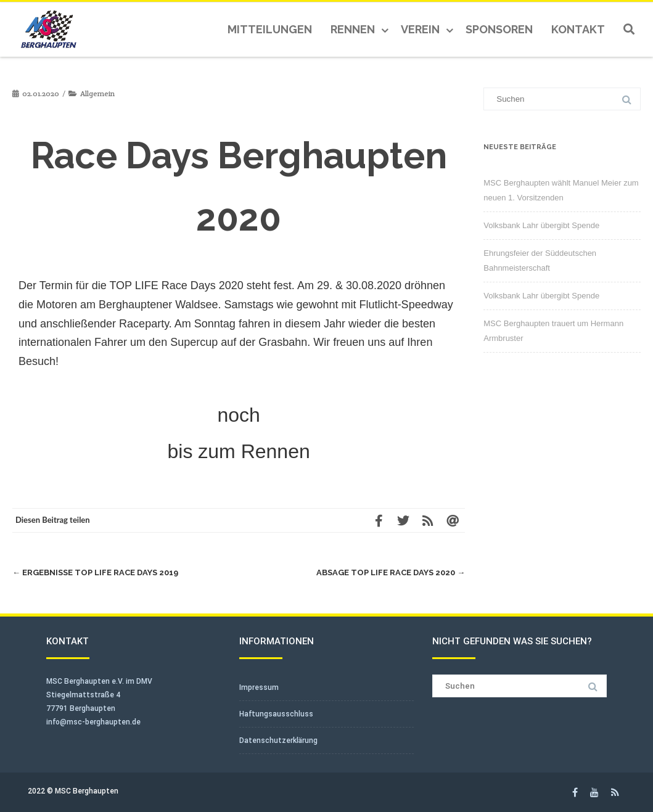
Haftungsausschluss (276, 714)
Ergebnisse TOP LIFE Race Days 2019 (95, 572)
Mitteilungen (270, 29)
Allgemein (97, 93)
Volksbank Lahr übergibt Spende (541, 225)
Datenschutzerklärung (278, 740)
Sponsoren (499, 29)
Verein (420, 29)
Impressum (259, 687)
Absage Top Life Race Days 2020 (391, 572)
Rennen (353, 29)
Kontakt (578, 29)
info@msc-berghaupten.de (93, 722)
